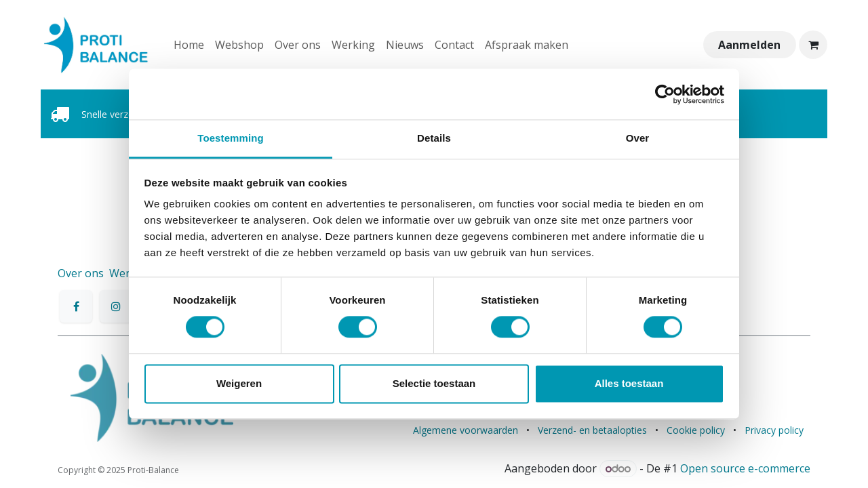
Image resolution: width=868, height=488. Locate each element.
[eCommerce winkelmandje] (813, 45)
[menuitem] (189, 45)
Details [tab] (434, 138)
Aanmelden (749, 45)
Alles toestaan (629, 383)
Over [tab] (638, 138)
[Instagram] (116, 306)
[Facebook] (76, 306)
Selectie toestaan (434, 383)
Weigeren (239, 383)
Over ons (81, 273)
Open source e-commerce (745, 468)
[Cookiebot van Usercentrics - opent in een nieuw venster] (665, 94)
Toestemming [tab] (231, 138)
